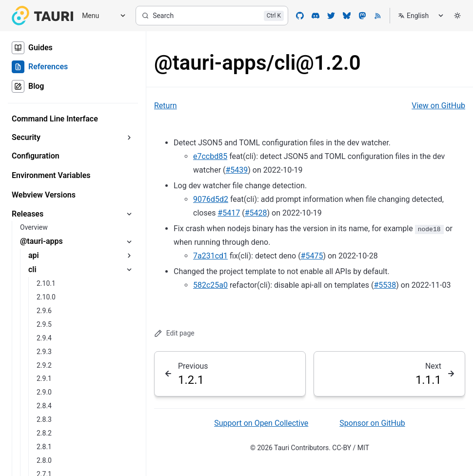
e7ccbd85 (210, 156)
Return (166, 106)
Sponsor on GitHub (372, 423)
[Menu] (100, 16)
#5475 (312, 256)
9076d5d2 (211, 199)
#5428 (256, 213)
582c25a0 (210, 285)
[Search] (212, 16)
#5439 (237, 170)
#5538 (385, 285)
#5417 (229, 213)
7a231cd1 (210, 256)
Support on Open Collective (261, 423)
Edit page (174, 333)
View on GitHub (438, 106)
